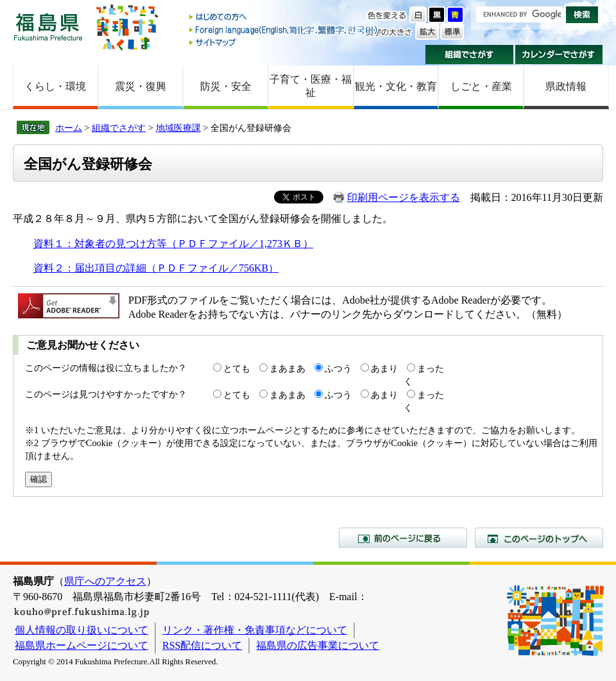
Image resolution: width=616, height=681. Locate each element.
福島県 (48, 27)
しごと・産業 (481, 86)
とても (237, 368)
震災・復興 (141, 86)
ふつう (338, 368)
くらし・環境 (55, 86)
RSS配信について (202, 645)
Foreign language (284, 30)
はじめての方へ (284, 18)
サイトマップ (284, 42)
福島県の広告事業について (318, 645)
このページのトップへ (539, 538)
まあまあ (287, 368)
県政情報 (566, 86)
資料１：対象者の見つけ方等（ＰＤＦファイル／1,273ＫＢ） (173, 244)
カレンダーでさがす (559, 55)
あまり (384, 368)
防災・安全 (226, 86)
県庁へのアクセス (105, 581)
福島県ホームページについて (81, 645)
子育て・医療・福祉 (311, 86)
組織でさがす (469, 55)
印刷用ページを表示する (404, 197)
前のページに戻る (403, 538)
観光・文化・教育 (396, 86)
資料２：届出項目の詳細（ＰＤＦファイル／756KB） (156, 268)
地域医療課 (178, 128)
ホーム (69, 128)
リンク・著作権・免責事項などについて (255, 630)
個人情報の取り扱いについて (81, 630)
